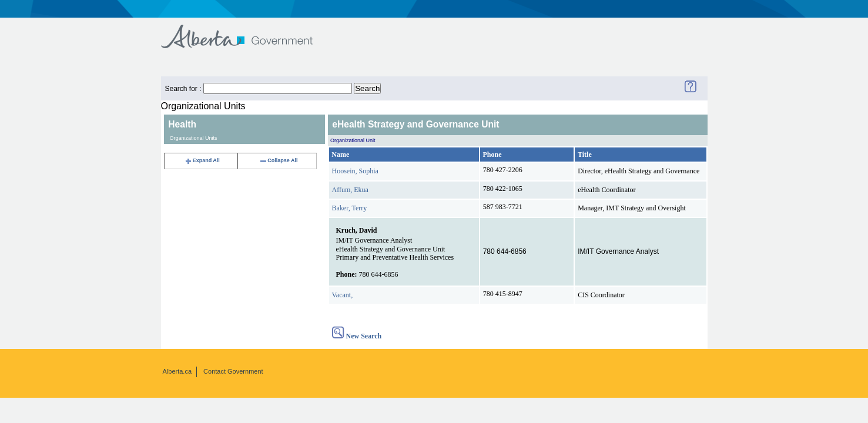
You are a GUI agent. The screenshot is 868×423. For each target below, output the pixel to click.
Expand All (202, 160)
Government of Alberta (247, 31)
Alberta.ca (177, 371)
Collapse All (278, 160)
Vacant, (343, 295)
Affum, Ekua (350, 190)
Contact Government (233, 371)
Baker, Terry (350, 208)
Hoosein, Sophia (355, 171)
